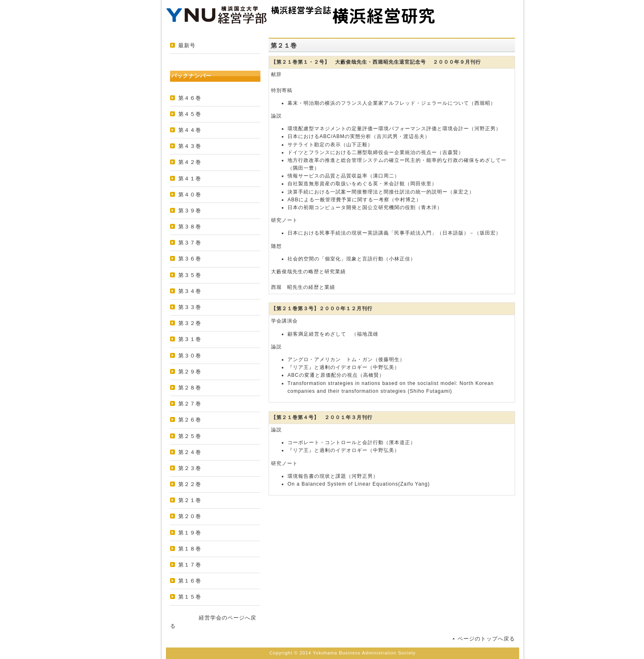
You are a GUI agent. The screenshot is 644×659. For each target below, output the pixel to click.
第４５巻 (190, 114)
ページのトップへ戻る (486, 639)
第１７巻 (190, 565)
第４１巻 (190, 179)
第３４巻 (190, 291)
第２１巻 (190, 500)
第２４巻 (190, 452)
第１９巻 (190, 533)
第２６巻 (190, 420)
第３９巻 (190, 211)
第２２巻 (190, 484)
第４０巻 (190, 195)
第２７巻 (190, 404)
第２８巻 (190, 388)
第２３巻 (190, 468)
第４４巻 (190, 130)
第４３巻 (190, 146)
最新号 (187, 45)
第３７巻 (190, 243)
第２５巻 (190, 436)
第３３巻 (190, 307)
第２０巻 (190, 516)
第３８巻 (190, 227)
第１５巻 (190, 597)
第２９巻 (190, 372)
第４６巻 (190, 98)
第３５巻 (190, 275)
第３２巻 (190, 323)
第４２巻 (190, 162)
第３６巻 (190, 259)
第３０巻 (190, 356)
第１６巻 (190, 581)
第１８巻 (190, 549)
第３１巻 (190, 339)
